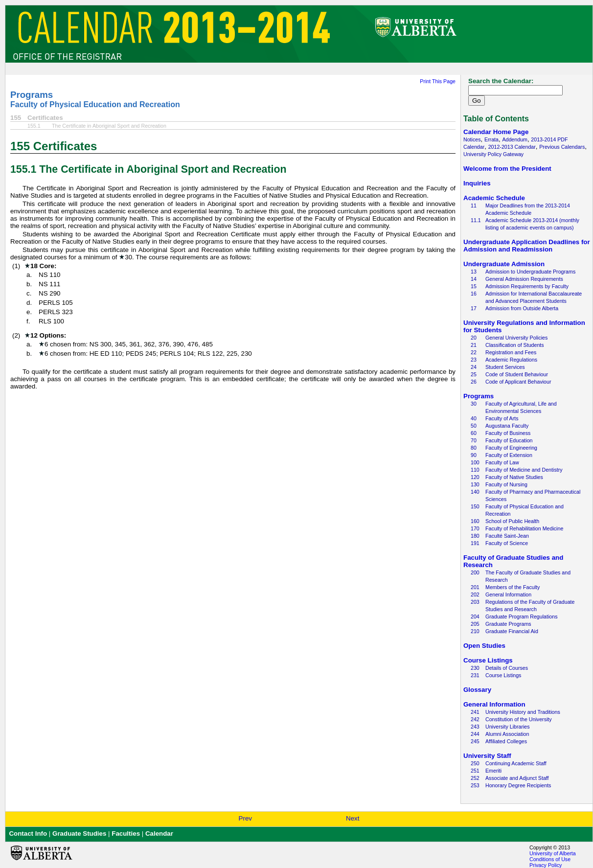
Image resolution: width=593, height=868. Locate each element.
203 (475, 602)
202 (475, 594)
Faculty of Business (508, 433)
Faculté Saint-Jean (507, 536)
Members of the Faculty (513, 587)
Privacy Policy (546, 865)
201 (475, 587)
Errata (491, 139)
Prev (245, 818)
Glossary (477, 690)
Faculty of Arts (502, 418)
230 (475, 668)
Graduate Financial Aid (512, 631)
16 (474, 294)
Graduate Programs (508, 624)
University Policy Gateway (493, 154)
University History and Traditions (523, 712)
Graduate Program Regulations (522, 617)
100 (475, 462)
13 (474, 272)
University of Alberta (553, 853)
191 (475, 543)
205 (475, 624)
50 (474, 426)
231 (475, 675)
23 (474, 360)
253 (475, 785)
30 (474, 404)
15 (474, 286)
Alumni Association (507, 734)
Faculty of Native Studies (514, 477)
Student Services (505, 367)
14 (474, 279)
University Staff (487, 756)
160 (475, 521)
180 (475, 536)
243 (475, 727)
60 (474, 433)
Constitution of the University (519, 719)
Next (353, 818)
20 (474, 338)
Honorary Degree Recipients (518, 785)
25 (474, 374)
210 (475, 631)
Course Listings (488, 660)
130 (475, 484)
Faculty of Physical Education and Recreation (95, 104)
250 (475, 763)
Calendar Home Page (496, 132)
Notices (472, 139)
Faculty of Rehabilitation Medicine (524, 528)
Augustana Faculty (507, 426)
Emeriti (493, 771)
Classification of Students (515, 345)
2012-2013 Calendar (512, 147)
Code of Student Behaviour (517, 374)
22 (474, 352)
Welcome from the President (507, 169)
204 (475, 617)
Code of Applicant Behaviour (518, 382)
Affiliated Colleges (506, 741)
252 (475, 778)
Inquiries (477, 183)
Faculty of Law (502, 462)
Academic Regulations (511, 360)
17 (474, 308)
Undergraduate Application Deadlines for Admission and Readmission (527, 246)
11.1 (476, 220)
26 (474, 382)
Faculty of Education (509, 440)
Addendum (515, 139)
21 (474, 345)
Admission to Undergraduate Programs (530, 272)
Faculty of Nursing (506, 484)
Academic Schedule (494, 198)
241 (475, 712)
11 (474, 206)
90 (474, 455)
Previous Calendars (562, 147)
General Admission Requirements (524, 279)
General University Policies (516, 338)
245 (475, 741)
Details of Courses (507, 668)
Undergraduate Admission (504, 264)
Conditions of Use (550, 859)
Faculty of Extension (509, 455)
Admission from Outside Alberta (522, 308)
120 (475, 477)
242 (475, 719)
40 (474, 418)
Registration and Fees (511, 352)
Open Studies (484, 646)
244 (475, 734)
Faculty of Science (507, 543)
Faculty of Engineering (511, 448)
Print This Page (438, 81)
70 (474, 440)
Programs (32, 95)
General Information (508, 594)
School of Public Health (512, 521)
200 (475, 572)
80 (474, 448)
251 (475, 771)
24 (474, 367)
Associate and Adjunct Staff (517, 778)
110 (475, 470)
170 (475, 528)
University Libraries (508, 727)
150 (475, 506)
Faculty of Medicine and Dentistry (524, 470)
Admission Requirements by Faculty (527, 286)
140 (475, 492)
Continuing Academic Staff (516, 763)
